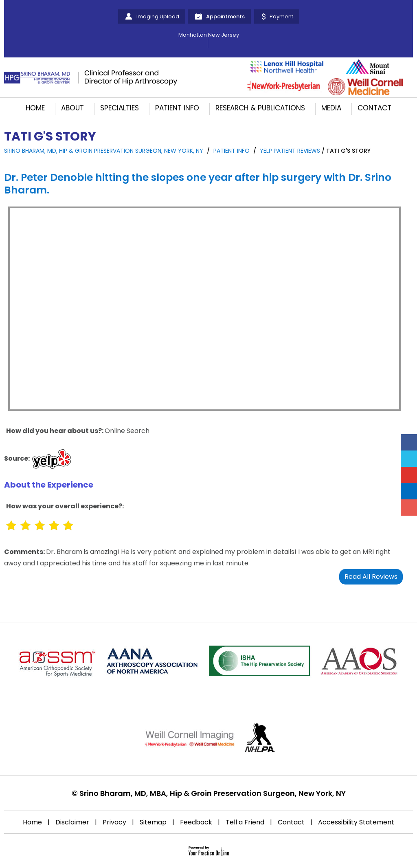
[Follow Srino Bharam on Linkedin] (409, 491)
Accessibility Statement (356, 822)
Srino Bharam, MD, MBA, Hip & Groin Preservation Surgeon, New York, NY (213, 793)
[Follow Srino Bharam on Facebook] (409, 442)
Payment (281, 16)
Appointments (225, 16)
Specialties (120, 108)
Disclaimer (72, 822)
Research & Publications (260, 108)
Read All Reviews (371, 577)
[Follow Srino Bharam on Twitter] (409, 459)
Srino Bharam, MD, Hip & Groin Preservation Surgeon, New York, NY (104, 151)
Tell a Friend (245, 822)
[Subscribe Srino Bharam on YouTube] (409, 475)
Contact (374, 108)
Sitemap (153, 822)
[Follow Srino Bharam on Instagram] (409, 508)
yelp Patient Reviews (290, 151)
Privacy (114, 822)
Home (35, 108)
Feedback (196, 822)
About (72, 108)
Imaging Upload (158, 16)
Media (331, 108)
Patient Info (177, 108)
